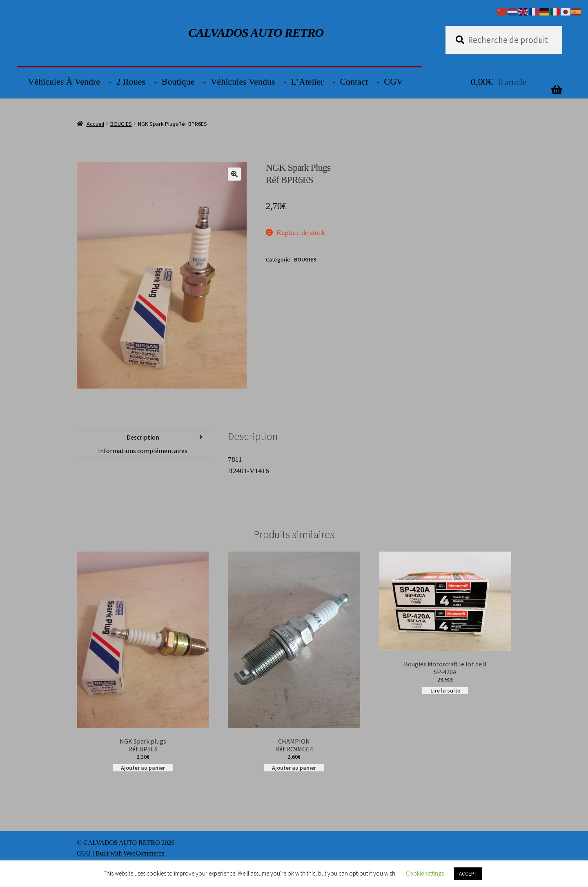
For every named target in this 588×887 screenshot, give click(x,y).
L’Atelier (307, 82)
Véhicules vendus (243, 82)
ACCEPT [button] (468, 874)
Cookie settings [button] (425, 873)
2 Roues (131, 82)
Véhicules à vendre (64, 82)
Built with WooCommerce (130, 853)
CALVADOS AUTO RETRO (256, 32)
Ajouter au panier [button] (143, 767)
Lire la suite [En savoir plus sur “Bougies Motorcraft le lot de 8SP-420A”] (445, 691)
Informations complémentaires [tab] (143, 451)
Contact (354, 82)
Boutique (178, 82)
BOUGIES (121, 124)
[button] (234, 174)
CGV (393, 82)
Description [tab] (143, 437)
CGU (84, 853)
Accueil (95, 124)
